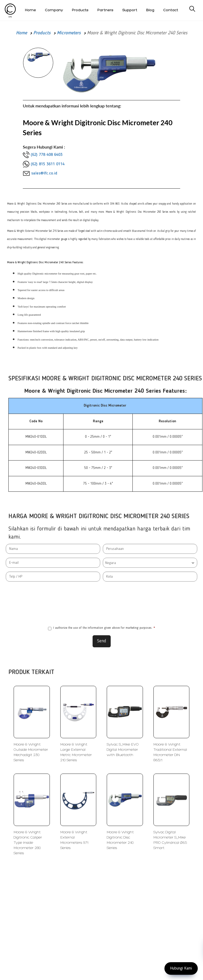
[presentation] (101, 604)
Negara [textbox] (111, 563)
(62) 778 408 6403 (47, 155)
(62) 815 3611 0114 (48, 164)
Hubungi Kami (181, 968)
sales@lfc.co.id (44, 173)
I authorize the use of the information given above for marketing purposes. (101, 628)
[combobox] (150, 563)
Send (102, 641)
